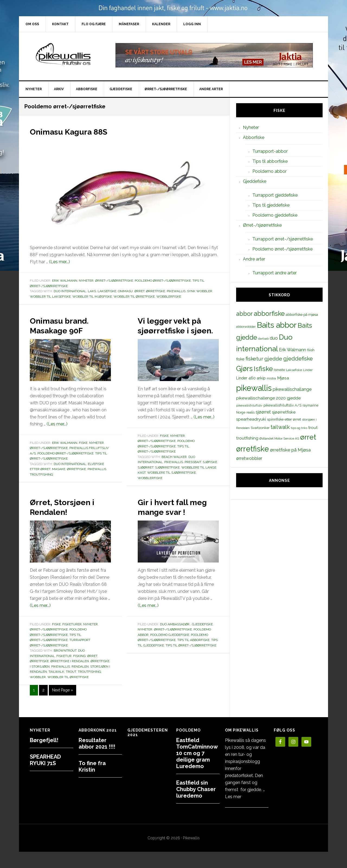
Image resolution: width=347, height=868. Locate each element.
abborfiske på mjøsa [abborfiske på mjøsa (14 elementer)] (302, 314)
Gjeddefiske (202, 644)
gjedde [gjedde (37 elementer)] (273, 359)
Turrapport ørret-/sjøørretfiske (283, 239)
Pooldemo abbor (269, 171)
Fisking (79, 666)
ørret (139, 291)
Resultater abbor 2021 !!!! (97, 743)
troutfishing (41, 474)
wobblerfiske (169, 297)
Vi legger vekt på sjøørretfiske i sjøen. (177, 330)
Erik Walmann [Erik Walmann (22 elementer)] (293, 350)
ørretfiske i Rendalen (70, 671)
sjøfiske (210, 472)
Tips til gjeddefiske (271, 205)
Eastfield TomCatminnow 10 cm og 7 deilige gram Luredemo (197, 753)
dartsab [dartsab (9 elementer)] (263, 339)
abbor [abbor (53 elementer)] (244, 314)
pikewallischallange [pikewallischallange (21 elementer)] (292, 389)
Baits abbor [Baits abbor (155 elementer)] (277, 325)
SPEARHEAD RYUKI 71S (45, 760)
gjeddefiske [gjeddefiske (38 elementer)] (298, 359)
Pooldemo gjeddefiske (170, 654)
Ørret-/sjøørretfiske (114, 281)
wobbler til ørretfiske (134, 297)
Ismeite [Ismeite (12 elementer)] (279, 370)
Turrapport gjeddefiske (275, 195)
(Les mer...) (60, 262)
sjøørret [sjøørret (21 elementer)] (263, 412)
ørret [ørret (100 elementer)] (308, 437)
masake (59, 469)
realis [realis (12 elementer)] (250, 412)
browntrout (65, 660)
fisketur (64, 666)
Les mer (233, 797)
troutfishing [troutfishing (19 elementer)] (247, 438)
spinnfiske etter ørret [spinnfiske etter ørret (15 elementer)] (284, 419)
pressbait (193, 472)
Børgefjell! (44, 740)
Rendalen (80, 676)
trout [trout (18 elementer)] (313, 428)
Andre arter (254, 259)
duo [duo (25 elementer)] (274, 338)
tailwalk (56, 681)
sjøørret (146, 477)
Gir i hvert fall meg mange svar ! (177, 521)
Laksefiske (107, 291)
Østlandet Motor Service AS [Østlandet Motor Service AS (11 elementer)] (279, 438)
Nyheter (86, 281)
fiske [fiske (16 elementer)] (240, 359)
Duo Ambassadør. (175, 644)
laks (92, 291)
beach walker (174, 467)
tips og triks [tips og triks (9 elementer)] (299, 428)
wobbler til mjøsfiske (92, 297)
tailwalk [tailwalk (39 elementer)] (280, 427)
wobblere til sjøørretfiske (172, 482)
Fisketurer (72, 634)
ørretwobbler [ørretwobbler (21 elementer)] (249, 458)
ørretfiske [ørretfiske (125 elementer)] (253, 449)
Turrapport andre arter (274, 273)
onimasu (125, 291)
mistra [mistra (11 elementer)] (271, 378)
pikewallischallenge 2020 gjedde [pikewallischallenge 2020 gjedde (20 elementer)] (268, 398)
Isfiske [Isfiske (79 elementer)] (263, 369)
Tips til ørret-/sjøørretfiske (191, 665)
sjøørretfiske (167, 477)
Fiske (83, 443)
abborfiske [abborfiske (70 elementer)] (269, 314)
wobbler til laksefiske (50, 297)
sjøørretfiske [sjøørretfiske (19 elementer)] (284, 412)
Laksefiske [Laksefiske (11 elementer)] (294, 370)
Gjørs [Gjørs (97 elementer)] (244, 369)
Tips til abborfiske (193, 659)
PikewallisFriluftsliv (65, 55)
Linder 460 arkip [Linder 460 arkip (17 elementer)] (251, 378)
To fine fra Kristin (92, 766)
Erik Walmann (65, 281)
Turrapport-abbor (270, 151)
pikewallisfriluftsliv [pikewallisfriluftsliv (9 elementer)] (249, 405)
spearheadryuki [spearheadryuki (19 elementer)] (251, 419)
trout (71, 681)
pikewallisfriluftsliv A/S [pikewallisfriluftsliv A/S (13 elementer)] (282, 405)
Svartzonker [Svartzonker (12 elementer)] (260, 428)
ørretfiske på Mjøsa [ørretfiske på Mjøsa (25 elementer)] (290, 450)
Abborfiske (254, 137)
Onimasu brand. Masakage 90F (67, 325)
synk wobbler (200, 291)
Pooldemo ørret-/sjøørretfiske (163, 281)
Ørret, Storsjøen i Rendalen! (69, 516)
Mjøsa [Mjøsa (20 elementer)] (283, 378)
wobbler (38, 687)
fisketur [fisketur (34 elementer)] (254, 359)
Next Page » (62, 701)
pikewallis (176, 291)
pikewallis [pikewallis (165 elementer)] (254, 388)
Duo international (70, 291)
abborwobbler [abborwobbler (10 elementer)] (246, 327)
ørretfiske (156, 291)
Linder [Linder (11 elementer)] (308, 370)
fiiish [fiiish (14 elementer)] (311, 350)
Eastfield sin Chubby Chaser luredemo (196, 789)
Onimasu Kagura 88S (79, 131)
